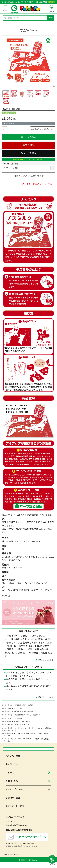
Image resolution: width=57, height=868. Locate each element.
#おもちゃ (7, 590)
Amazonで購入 (28, 153)
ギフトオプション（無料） (11, 164)
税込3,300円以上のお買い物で (28, 750)
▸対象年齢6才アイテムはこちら (28, 557)
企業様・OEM (12, 783)
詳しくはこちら (46, 660)
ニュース (10, 774)
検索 (51, 18)
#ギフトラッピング (42, 590)
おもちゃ (11, 705)
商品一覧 (11, 708)
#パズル (28, 590)
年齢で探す (11, 721)
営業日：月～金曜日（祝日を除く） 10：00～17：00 (32, 841)
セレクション (12, 739)
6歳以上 (19, 721)
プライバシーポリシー (10, 860)
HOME (4, 705)
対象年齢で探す (20, 715)
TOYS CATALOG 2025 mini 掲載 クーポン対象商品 (34, 739)
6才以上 (29, 715)
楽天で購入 (28, 145)
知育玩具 (18, 705)
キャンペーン (12, 733)
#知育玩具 (18, 590)
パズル (24, 705)
